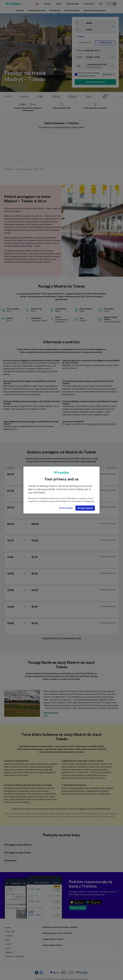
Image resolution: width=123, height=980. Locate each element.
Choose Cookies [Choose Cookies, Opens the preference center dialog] (66, 508)
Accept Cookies (85, 508)
